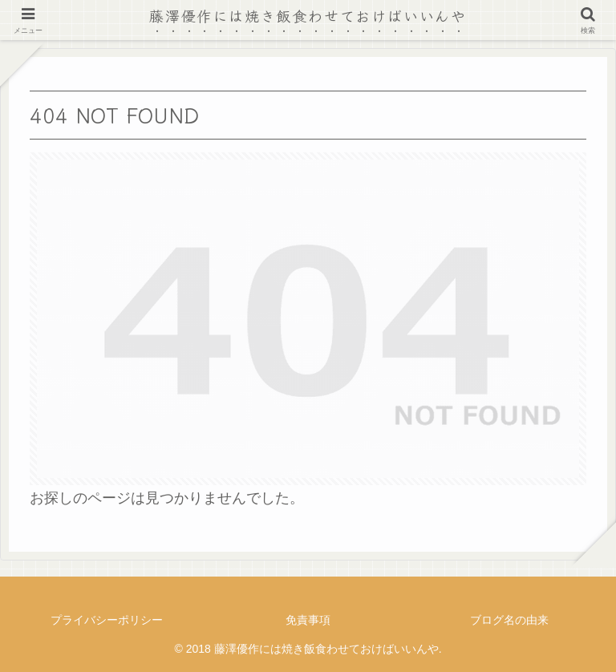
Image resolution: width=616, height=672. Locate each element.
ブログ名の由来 (509, 620)
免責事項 (308, 620)
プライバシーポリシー (107, 620)
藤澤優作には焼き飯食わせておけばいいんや (308, 15)
